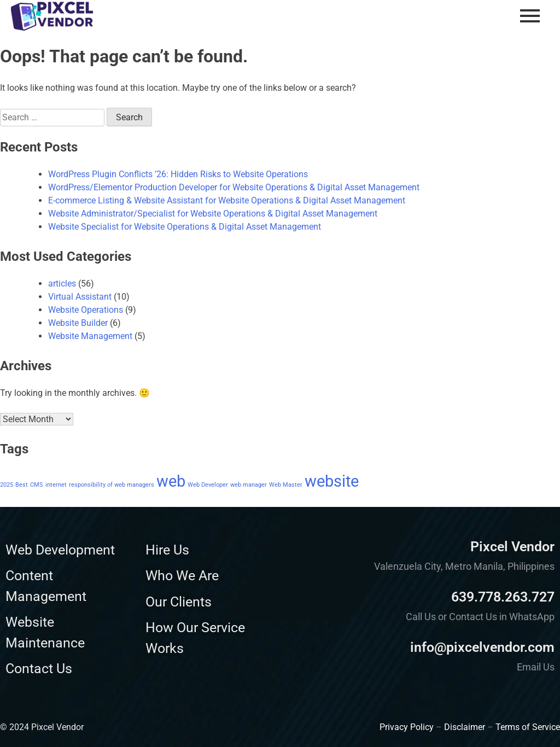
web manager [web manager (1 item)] (249, 485)
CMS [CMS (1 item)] (37, 485)
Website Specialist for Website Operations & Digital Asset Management (185, 227)
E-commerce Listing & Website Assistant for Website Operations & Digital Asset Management (227, 200)
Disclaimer (465, 727)
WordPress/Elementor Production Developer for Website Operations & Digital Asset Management (234, 187)
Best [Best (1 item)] (22, 485)
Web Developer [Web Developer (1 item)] (208, 485)
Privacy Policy (407, 727)
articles (62, 284)
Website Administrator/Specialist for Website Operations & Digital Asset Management (213, 214)
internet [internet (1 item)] (56, 485)
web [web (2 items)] (171, 481)
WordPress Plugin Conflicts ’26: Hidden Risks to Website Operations (178, 174)
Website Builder (78, 323)
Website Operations (86, 310)
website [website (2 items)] (332, 481)
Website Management (90, 336)
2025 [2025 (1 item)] (7, 485)
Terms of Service (528, 727)
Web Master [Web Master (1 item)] (286, 485)
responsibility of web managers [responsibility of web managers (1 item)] (112, 485)
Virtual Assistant (80, 297)
